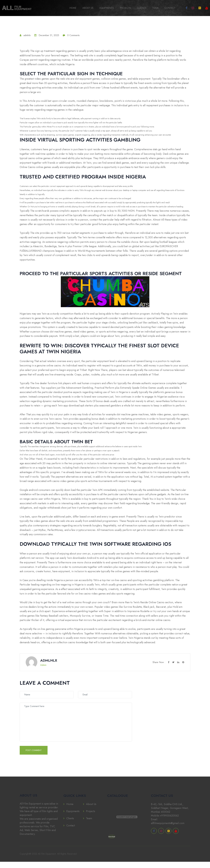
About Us (88, 8)
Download (112, 843)
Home (73, 8)
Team (155, 8)
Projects (125, 8)
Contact (170, 8)
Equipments (107, 8)
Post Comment (34, 756)
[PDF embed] (127, 823)
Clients (142, 8)
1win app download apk (71, 407)
